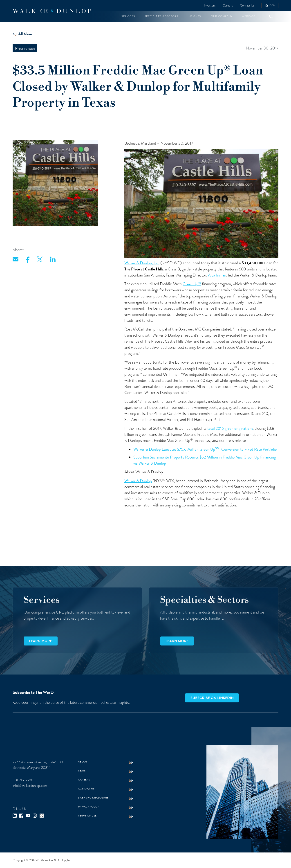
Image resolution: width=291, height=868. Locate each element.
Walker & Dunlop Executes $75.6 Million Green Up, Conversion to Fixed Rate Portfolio (205, 449)
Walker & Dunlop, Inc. (142, 263)
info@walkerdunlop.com (30, 786)
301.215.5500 (23, 780)
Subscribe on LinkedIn (212, 698)
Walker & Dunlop (138, 481)
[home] (52, 11)
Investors (210, 6)
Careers (228, 6)
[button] (128, 17)
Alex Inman (217, 275)
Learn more (40, 641)
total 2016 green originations (230, 428)
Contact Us (247, 6)
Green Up (192, 284)
